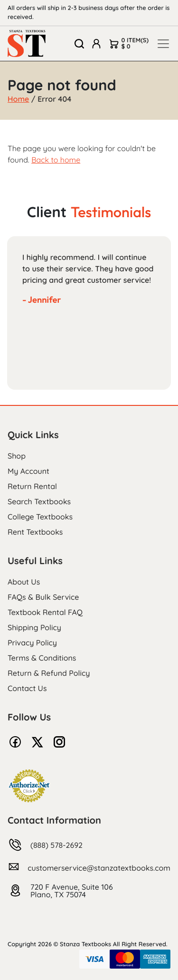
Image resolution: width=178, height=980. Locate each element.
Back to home (56, 160)
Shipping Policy (34, 627)
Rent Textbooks (35, 532)
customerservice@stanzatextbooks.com (99, 868)
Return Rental (32, 486)
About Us (24, 582)
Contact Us (27, 688)
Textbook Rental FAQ (45, 612)
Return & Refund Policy (49, 673)
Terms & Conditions (42, 658)
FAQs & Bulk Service (43, 597)
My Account (28, 471)
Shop (17, 456)
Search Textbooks (39, 501)
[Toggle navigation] (163, 44)
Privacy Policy (32, 643)
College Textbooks (40, 517)
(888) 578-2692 (56, 845)
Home (18, 99)
